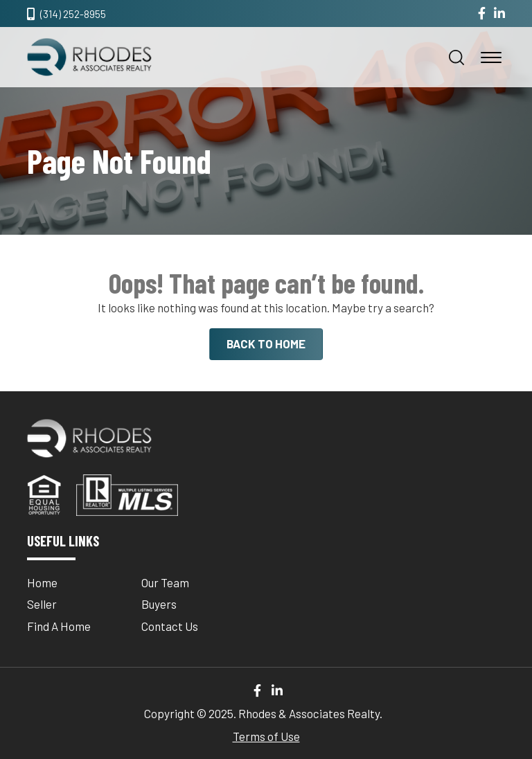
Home (42, 582)
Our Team (165, 582)
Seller (42, 604)
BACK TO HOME (266, 343)
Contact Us (170, 626)
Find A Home (59, 626)
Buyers (159, 604)
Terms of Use (266, 736)
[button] (456, 57)
